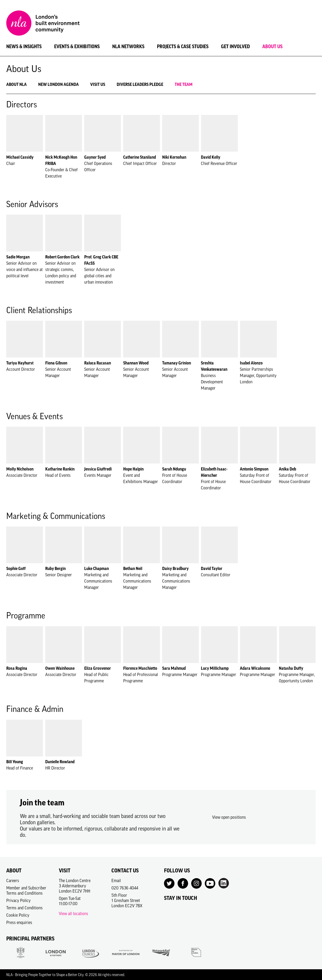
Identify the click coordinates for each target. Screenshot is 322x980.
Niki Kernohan (174, 157)
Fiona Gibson (56, 363)
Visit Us (98, 84)
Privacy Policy (18, 900)
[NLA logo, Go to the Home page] (43, 24)
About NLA (16, 84)
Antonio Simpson (254, 469)
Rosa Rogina (17, 668)
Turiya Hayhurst (20, 363)
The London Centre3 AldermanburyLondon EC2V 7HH (75, 886)
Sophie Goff (16, 568)
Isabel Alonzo (251, 363)
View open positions (229, 817)
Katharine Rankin (60, 469)
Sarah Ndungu (174, 469)
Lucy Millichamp (215, 668)
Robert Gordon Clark (62, 257)
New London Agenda (58, 84)
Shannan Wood (136, 363)
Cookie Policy (18, 915)
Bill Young (15, 762)
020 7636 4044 (125, 888)
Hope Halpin (133, 469)
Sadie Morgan (18, 257)
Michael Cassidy (20, 157)
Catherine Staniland (140, 157)
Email (116, 881)
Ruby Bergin (55, 568)
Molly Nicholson (20, 469)
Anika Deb (287, 469)
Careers (13, 881)
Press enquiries (19, 922)
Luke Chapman (97, 568)
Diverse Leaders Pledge (140, 84)
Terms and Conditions (24, 908)
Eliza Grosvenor (98, 668)
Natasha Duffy (291, 668)
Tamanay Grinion (177, 363)
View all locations (74, 913)
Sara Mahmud (174, 668)
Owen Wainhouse (60, 668)
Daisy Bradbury (175, 568)
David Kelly (211, 157)
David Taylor (212, 568)
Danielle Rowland (60, 762)
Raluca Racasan (98, 363)
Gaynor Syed (95, 157)
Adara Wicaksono (255, 668)
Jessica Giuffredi (98, 469)
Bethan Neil (133, 568)
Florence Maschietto (140, 668)
